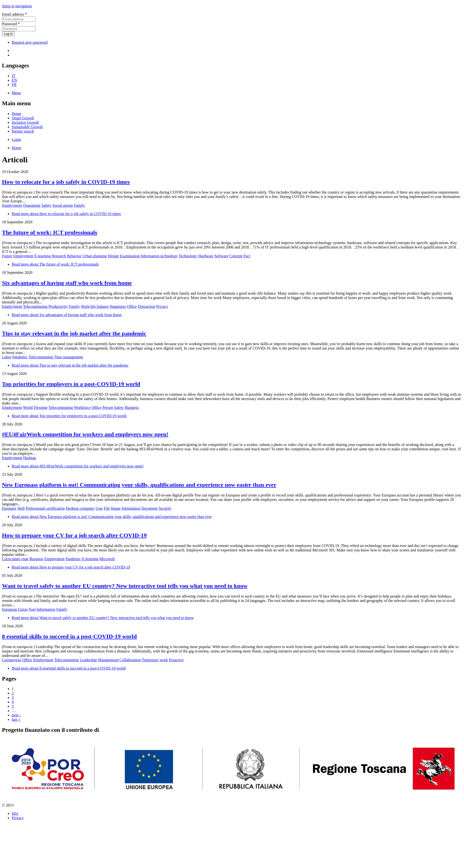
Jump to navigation (17, 6)
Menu (16, 93)
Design (113, 256)
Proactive (176, 660)
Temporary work (155, 660)
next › (16, 715)
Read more (66, 214)
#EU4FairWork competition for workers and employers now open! (85, 434)
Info (15, 813)
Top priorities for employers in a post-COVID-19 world (71, 384)
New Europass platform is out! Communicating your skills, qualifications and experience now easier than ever (139, 485)
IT (14, 76)
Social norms (63, 205)
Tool (32, 609)
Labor (7, 357)
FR (14, 85)
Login (16, 139)
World (28, 408)
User (99, 508)
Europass (9, 508)
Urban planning (95, 256)
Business (132, 408)
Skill (21, 508)
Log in (8, 34)
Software (221, 256)
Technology (188, 256)
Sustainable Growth (27, 127)
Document (150, 508)
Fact (247, 256)
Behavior (74, 256)
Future (7, 256)
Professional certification (45, 508)
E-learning (42, 256)
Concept (236, 256)
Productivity (58, 306)
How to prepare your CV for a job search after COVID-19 (74, 535)
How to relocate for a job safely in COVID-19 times (66, 182)
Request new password (30, 42)
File (107, 508)
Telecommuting (35, 306)
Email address (14, 14)
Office (132, 306)
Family (79, 205)
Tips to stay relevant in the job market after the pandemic (74, 333)
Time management (69, 357)
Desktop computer (80, 508)
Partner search (23, 131)
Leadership (88, 660)
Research (59, 256)
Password (11, 24)
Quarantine (32, 205)
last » (16, 719)
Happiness (118, 306)
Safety (47, 205)
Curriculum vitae (15, 559)
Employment (12, 205)
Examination (130, 256)
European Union (15, 609)
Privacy (162, 306)
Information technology (159, 256)
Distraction (147, 306)
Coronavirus (12, 660)
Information (131, 508)
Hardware (206, 256)
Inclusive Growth (25, 122)
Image (116, 508)
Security (165, 508)
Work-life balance (95, 306)
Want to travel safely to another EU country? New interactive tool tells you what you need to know (125, 586)
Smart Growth (23, 118)
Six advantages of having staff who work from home (67, 283)
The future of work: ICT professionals (50, 232)
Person (108, 408)
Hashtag (30, 458)
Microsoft (107, 559)
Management (108, 660)
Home (16, 114)
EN (14, 80)
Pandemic (20, 357)
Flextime (41, 408)
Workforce (82, 408)
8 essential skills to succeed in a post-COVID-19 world (69, 636)
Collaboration (130, 660)
